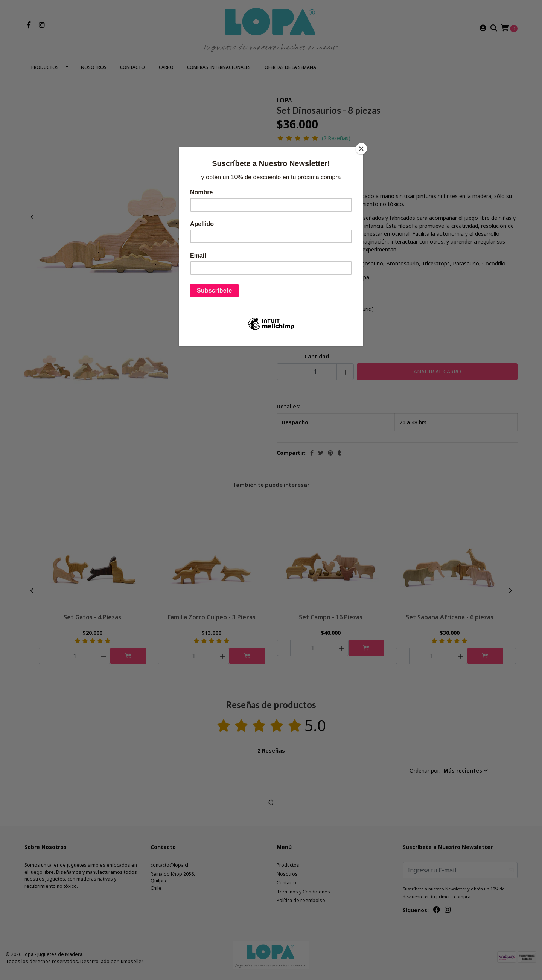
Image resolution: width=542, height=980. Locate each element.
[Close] (361, 149)
